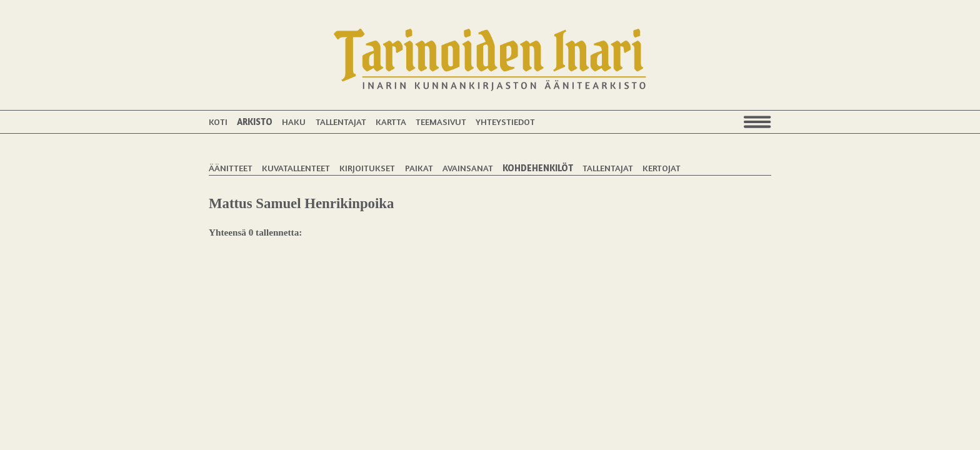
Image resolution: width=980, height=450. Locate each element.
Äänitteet (231, 168)
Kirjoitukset (367, 168)
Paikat (419, 168)
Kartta (391, 122)
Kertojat (662, 168)
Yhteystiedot (505, 122)
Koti (218, 122)
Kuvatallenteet (296, 168)
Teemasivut (441, 122)
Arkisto (255, 122)
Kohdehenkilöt (538, 168)
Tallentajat (341, 122)
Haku (294, 122)
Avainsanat (468, 168)
